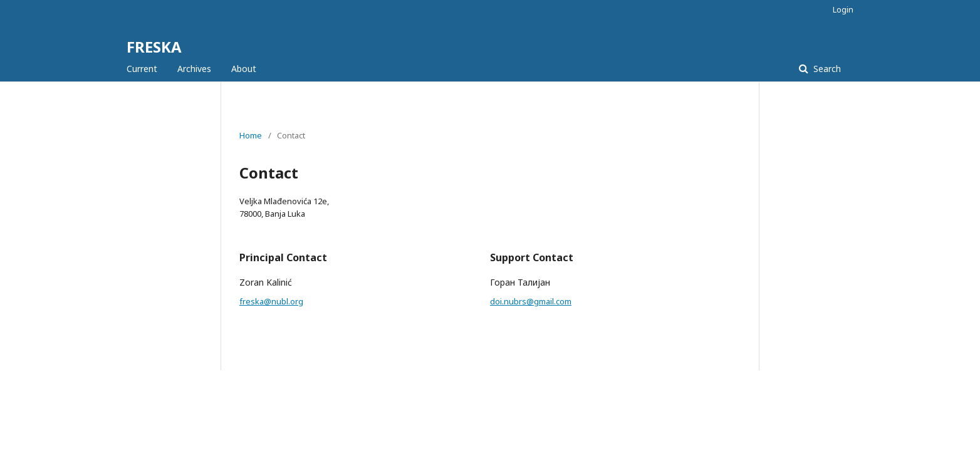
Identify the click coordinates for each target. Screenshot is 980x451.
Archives (194, 69)
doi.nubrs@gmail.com (531, 301)
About (244, 69)
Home (251, 135)
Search (826, 69)
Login (843, 9)
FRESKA (154, 47)
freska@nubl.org (271, 301)
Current (142, 69)
